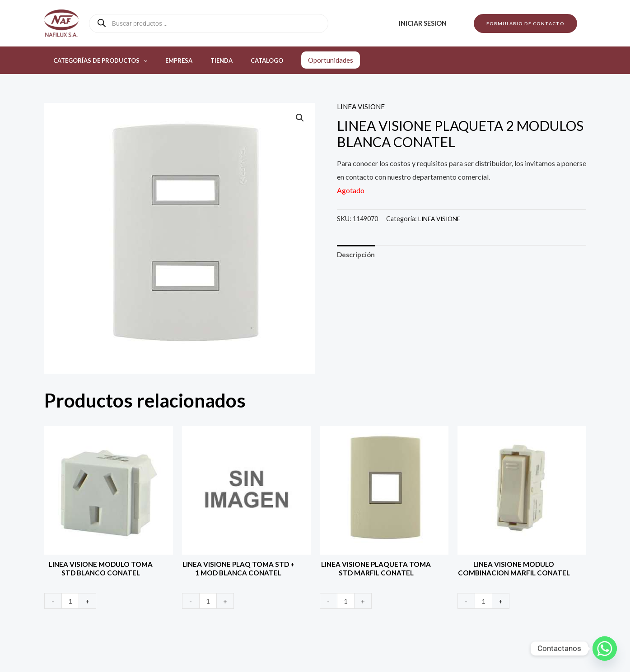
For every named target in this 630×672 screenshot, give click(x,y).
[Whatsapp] (605, 649)
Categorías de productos (97, 60)
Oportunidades (305, 60)
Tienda (206, 60)
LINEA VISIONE (362, 106)
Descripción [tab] (357, 255)
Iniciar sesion (425, 23)
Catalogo (245, 60)
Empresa (169, 60)
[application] (140, 60)
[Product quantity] (71, 603)
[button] (525, 23)
